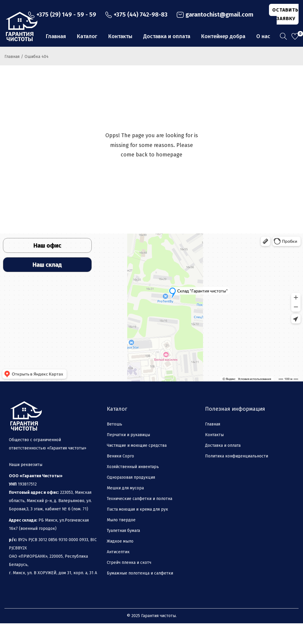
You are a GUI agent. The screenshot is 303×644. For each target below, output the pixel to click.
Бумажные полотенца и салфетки (140, 594)
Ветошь (115, 445)
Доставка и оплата (223, 466)
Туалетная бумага (123, 551)
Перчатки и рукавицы (128, 456)
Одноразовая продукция (131, 498)
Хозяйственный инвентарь (133, 487)
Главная (12, 77)
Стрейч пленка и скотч (129, 583)
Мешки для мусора (125, 509)
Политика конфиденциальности (237, 477)
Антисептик (118, 573)
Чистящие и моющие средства (137, 466)
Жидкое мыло (120, 562)
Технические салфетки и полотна (140, 519)
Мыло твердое (121, 541)
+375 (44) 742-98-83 (136, 14)
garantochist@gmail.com (215, 14)
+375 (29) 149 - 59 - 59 (62, 14)
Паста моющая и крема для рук (137, 530)
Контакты (214, 456)
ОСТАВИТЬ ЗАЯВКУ (285, 14)
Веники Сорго (120, 477)
